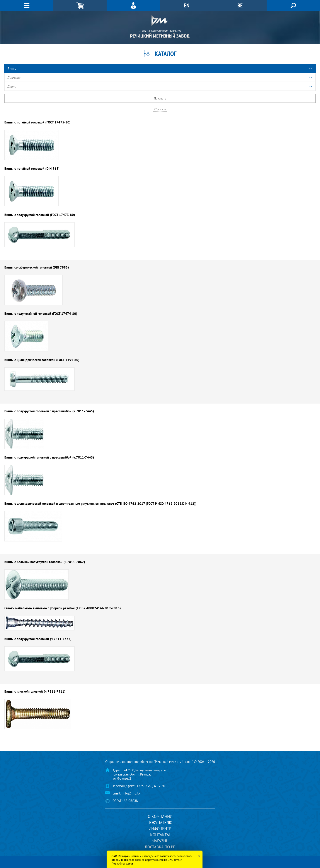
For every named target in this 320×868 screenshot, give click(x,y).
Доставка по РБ (160, 847)
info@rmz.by (132, 793)
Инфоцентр (160, 829)
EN (187, 5)
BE (240, 5)
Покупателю (160, 823)
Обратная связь (125, 801)
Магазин (160, 841)
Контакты (160, 835)
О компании (160, 816)
